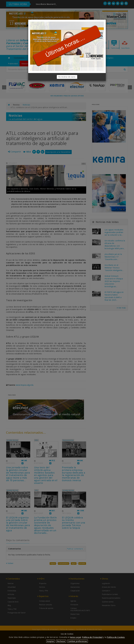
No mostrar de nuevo (67, 77)
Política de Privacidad (92, 637)
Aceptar (51, 641)
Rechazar (61, 641)
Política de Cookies (116, 637)
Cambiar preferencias (78, 641)
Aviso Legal (76, 637)
